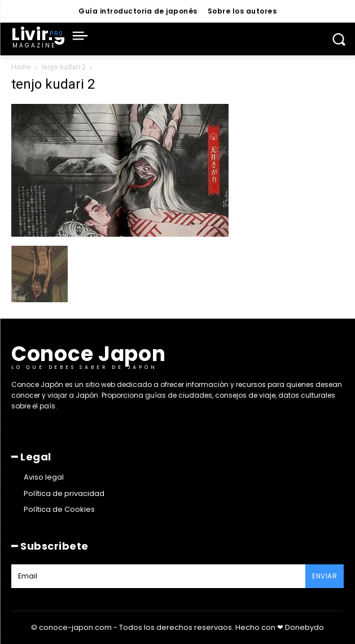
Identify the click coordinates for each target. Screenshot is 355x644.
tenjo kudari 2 (64, 67)
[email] (158, 576)
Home (21, 67)
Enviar (325, 576)
